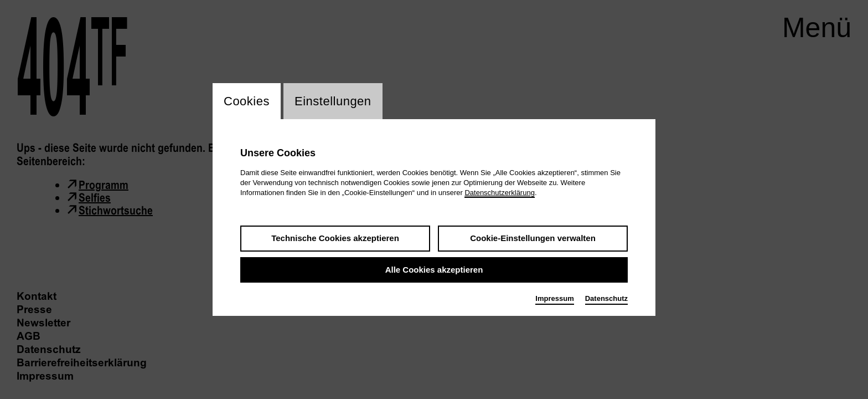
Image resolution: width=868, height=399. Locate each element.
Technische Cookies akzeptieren (335, 238)
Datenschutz (606, 298)
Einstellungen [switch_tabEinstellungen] (333, 101)
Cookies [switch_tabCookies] (247, 101)
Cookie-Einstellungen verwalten (533, 238)
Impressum (554, 298)
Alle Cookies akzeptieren (434, 270)
